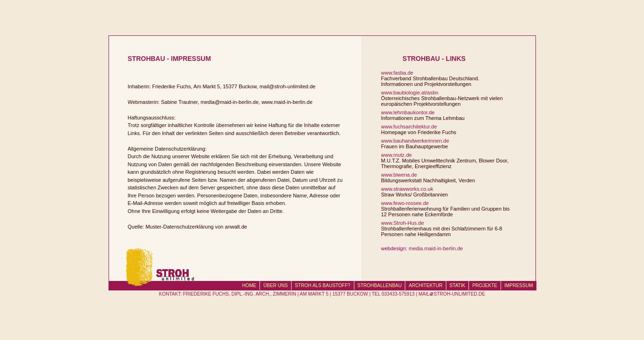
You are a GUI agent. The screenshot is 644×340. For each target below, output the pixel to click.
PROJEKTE (485, 285)
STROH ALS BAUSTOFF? (323, 285)
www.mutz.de (397, 155)
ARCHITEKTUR (425, 285)
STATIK (458, 285)
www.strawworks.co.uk (407, 189)
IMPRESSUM (519, 285)
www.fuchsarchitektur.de (409, 127)
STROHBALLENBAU (380, 285)
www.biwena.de (399, 175)
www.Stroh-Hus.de (403, 223)
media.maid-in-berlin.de (436, 248)
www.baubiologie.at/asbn (410, 93)
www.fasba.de (397, 73)
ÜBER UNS (276, 285)
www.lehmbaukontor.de (408, 112)
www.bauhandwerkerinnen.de (415, 141)
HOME (249, 285)
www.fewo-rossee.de (405, 203)
